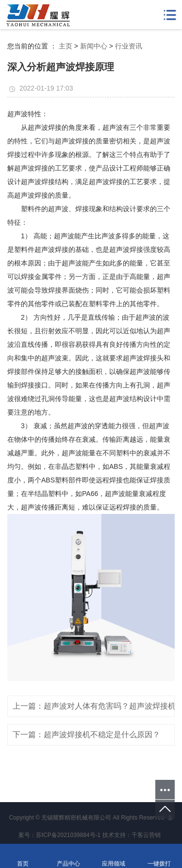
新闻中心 (94, 46)
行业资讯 (129, 46)
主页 (66, 46)
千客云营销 (146, 835)
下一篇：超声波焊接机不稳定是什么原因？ (86, 735)
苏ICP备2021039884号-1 (68, 835)
